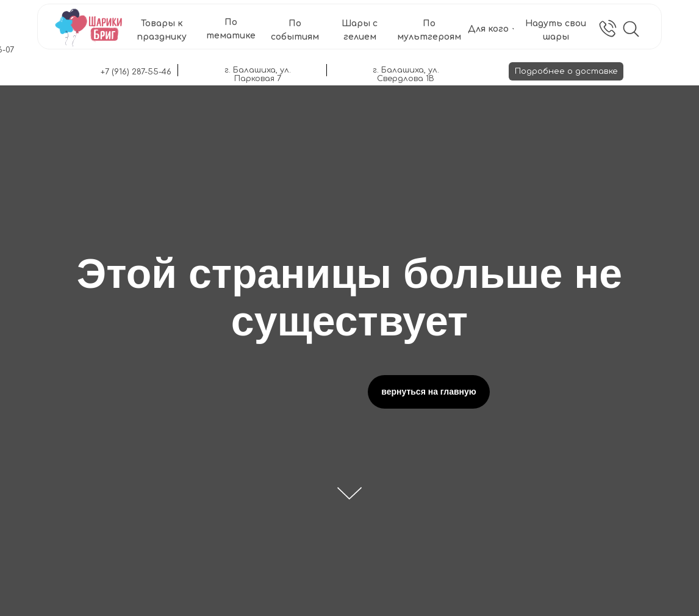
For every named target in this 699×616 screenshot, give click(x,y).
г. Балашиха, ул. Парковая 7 (258, 74)
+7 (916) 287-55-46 (136, 72)
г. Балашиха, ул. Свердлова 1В (406, 74)
